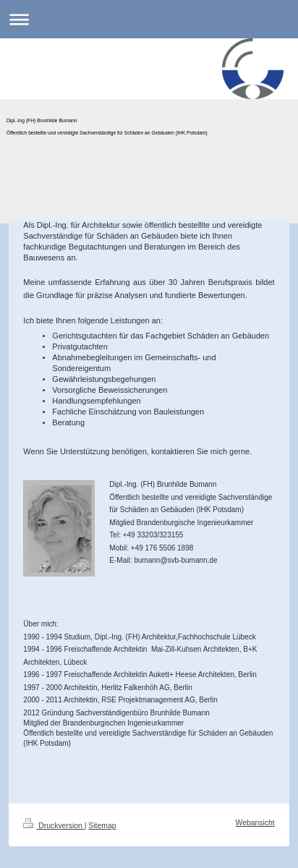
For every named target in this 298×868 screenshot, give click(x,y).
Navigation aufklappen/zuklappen (149, 19)
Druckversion (54, 826)
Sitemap (102, 826)
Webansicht (255, 823)
